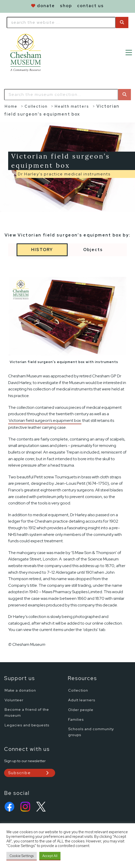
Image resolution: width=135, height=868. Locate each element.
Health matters (72, 106)
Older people (81, 710)
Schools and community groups (91, 732)
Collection (36, 106)
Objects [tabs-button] (93, 250)
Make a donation (20, 690)
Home (11, 106)
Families (76, 719)
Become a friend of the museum (27, 712)
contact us (90, 6)
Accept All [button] (50, 856)
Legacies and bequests (27, 725)
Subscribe (20, 773)
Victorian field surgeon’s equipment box (45, 420)
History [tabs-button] (42, 250)
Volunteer (14, 700)
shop (66, 6)
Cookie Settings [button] (22, 856)
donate (46, 6)
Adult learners (82, 700)
